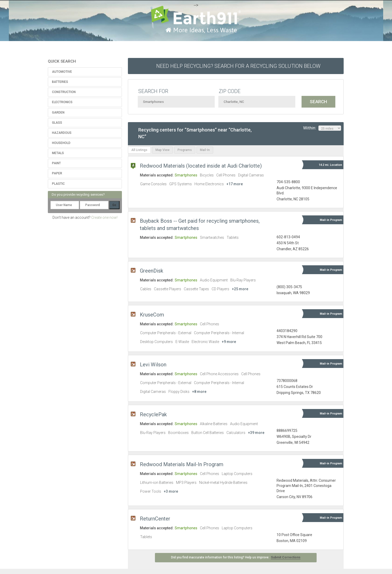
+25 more (240, 289)
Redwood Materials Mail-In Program (182, 464)
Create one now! (104, 217)
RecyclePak (153, 414)
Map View (162, 150)
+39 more (256, 433)
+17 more (235, 184)
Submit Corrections (286, 557)
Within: (322, 128)
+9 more (229, 342)
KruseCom (152, 315)
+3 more (171, 491)
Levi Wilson (153, 365)
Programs (185, 150)
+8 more (199, 392)
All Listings (139, 150)
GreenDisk (152, 271)
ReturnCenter (155, 519)
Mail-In (205, 150)
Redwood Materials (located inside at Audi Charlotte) (201, 166)
